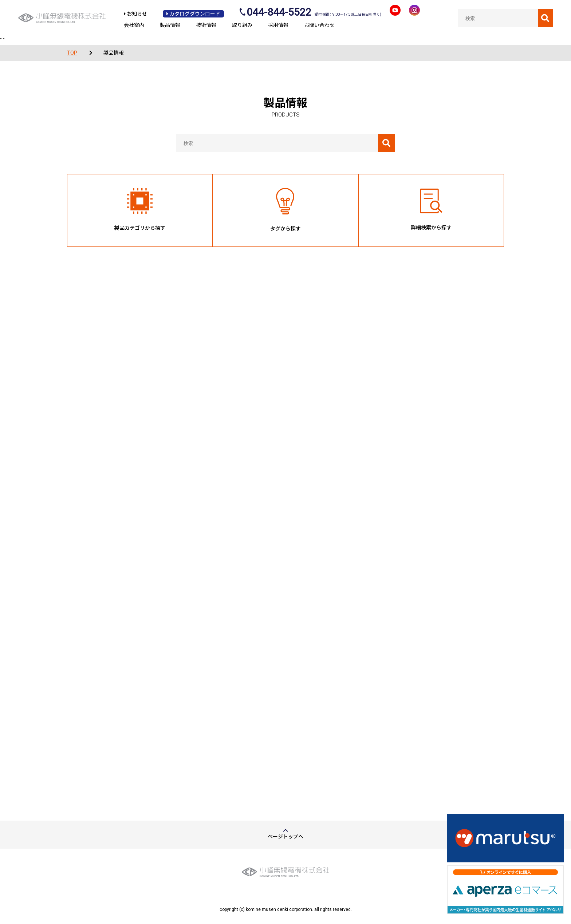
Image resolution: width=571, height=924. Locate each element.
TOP (72, 53)
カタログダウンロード (193, 14)
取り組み (242, 25)
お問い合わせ (319, 25)
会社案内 (134, 25)
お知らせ (135, 14)
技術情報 (206, 25)
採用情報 (278, 25)
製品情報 (170, 25)
